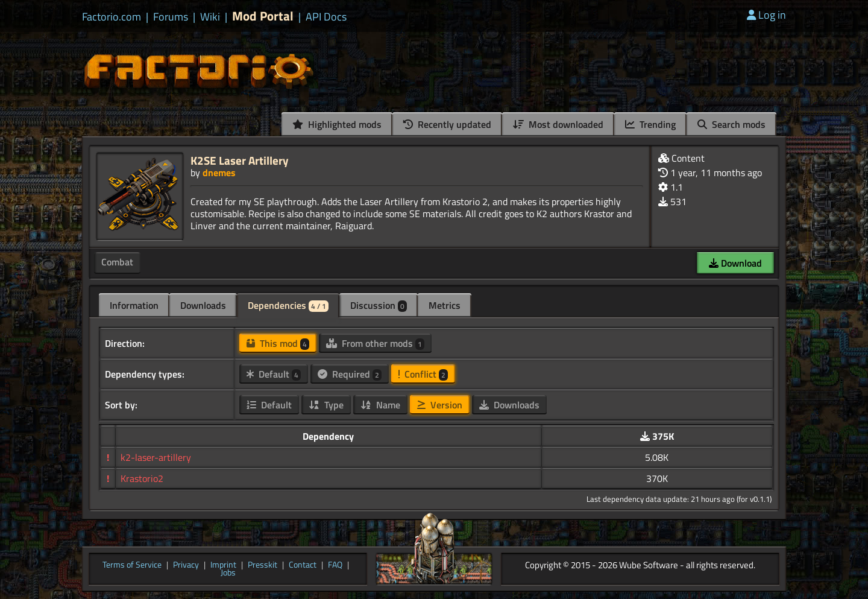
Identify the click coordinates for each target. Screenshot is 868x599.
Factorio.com (112, 17)
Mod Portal (263, 16)
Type (326, 405)
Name (380, 405)
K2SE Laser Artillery (240, 160)
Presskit (263, 565)
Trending (650, 124)
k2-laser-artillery (156, 457)
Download (735, 263)
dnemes (219, 173)
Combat (117, 262)
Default (274, 374)
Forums (171, 17)
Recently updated (447, 124)
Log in (766, 15)
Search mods (731, 124)
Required (350, 374)
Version (440, 405)
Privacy (186, 565)
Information (134, 305)
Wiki (210, 17)
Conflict (423, 374)
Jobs (228, 573)
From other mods (375, 343)
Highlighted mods (337, 124)
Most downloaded (558, 124)
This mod (278, 343)
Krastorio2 (142, 478)
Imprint (223, 565)
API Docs (326, 17)
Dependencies (288, 305)
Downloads (203, 305)
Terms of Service (132, 565)
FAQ (335, 565)
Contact (303, 565)
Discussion (379, 305)
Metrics (445, 305)
